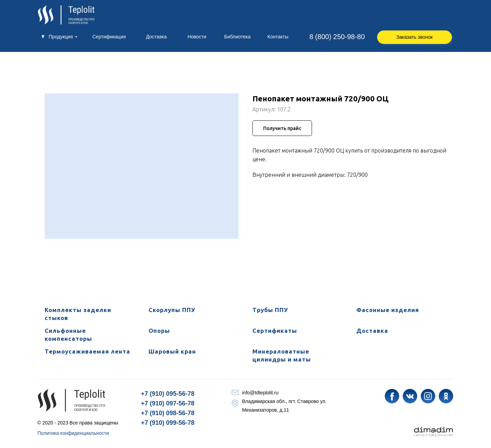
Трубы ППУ (270, 310)
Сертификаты (275, 331)
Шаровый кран (172, 351)
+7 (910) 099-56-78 (168, 423)
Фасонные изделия (388, 310)
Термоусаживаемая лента (87, 351)
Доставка (372, 331)
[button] (414, 37)
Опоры (159, 331)
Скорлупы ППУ (172, 310)
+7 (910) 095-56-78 (168, 394)
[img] (392, 396)
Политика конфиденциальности (73, 433)
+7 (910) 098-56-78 (168, 413)
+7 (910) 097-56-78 (168, 403)
